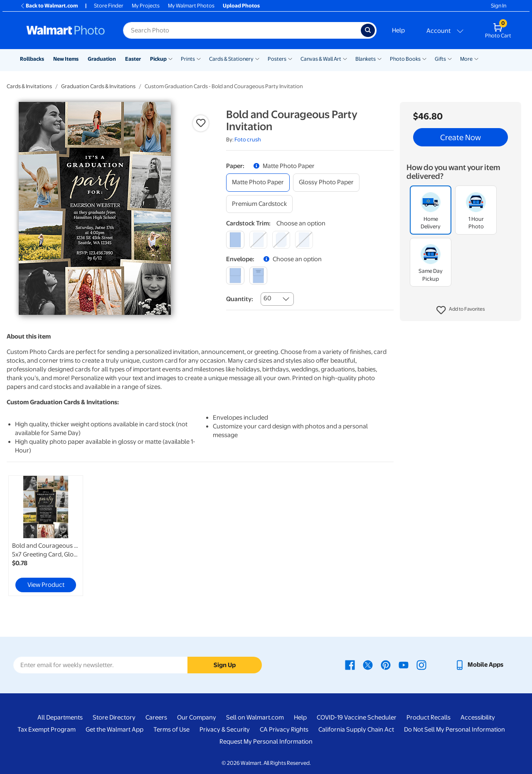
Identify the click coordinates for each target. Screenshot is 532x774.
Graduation (102, 59)
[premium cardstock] (259, 204)
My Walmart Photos (191, 6)
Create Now (461, 137)
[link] (46, 536)
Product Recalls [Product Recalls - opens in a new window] (429, 717)
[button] (461, 310)
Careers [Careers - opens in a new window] (156, 717)
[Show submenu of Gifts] (450, 58)
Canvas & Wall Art (321, 59)
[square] (235, 240)
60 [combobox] (267, 298)
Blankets (366, 59)
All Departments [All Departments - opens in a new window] (60, 717)
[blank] (235, 276)
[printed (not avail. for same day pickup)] (258, 276)
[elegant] (281, 240)
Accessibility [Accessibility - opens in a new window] (478, 717)
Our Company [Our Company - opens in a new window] (197, 717)
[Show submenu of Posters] (290, 58)
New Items (66, 59)
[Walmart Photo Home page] (66, 30)
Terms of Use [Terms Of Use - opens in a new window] (171, 729)
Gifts (440, 59)
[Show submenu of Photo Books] (424, 58)
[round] (258, 240)
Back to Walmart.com (49, 6)
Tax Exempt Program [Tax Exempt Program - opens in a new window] (47, 729)
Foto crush (248, 140)
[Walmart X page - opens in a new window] (368, 665)
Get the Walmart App (115, 729)
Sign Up (225, 665)
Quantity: (240, 299)
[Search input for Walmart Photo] (242, 30)
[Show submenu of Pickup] (170, 58)
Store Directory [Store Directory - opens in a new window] (114, 717)
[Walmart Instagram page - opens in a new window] (421, 665)
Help (398, 30)
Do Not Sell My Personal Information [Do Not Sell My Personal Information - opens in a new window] (454, 729)
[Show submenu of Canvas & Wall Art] (345, 58)
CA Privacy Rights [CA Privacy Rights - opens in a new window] (284, 729)
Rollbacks (32, 59)
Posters (277, 59)
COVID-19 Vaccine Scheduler (357, 717)
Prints (188, 59)
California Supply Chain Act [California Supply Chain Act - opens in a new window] (356, 729)
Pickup (158, 59)
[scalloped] (304, 240)
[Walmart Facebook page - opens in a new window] (350, 665)
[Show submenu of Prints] (199, 58)
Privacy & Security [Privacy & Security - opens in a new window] (225, 729)
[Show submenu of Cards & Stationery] (257, 58)
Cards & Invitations (29, 86)
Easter (133, 59)
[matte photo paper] (258, 182)
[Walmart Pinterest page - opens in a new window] (386, 665)
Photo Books (405, 59)
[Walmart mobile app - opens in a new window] (479, 665)
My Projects (146, 6)
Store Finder (109, 6)
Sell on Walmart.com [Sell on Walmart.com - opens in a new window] (255, 717)
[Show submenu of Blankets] (379, 58)
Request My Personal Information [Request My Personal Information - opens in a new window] (266, 742)
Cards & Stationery (231, 59)
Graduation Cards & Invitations (98, 86)
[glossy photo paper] (326, 182)
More (466, 59)
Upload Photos (241, 6)
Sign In (499, 6)
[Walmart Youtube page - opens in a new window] (404, 665)
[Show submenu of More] (476, 58)
